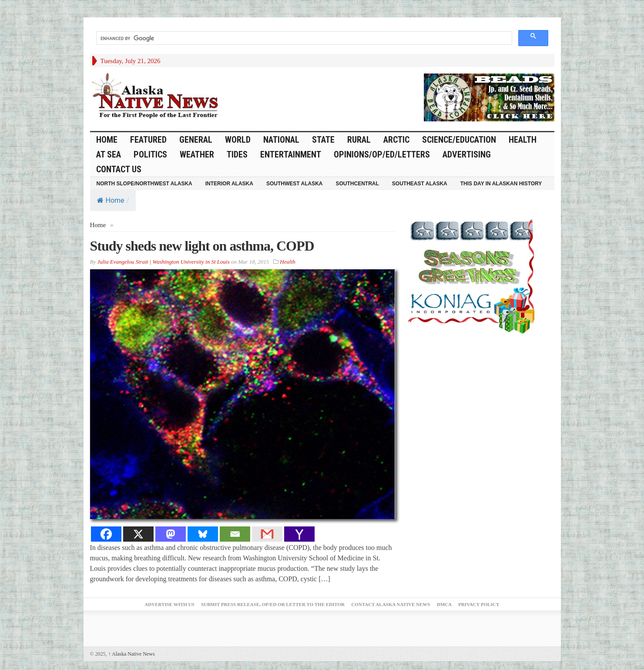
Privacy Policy (479, 604)
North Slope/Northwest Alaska (144, 184)
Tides (237, 154)
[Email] (235, 534)
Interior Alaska (229, 184)
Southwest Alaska (295, 184)
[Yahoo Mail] (299, 534)
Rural (359, 140)
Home (111, 200)
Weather (197, 154)
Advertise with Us (169, 604)
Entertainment (291, 154)
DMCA (444, 604)
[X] (138, 534)
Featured (148, 140)
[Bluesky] (203, 534)
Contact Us (119, 169)
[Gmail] (267, 534)
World (238, 140)
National (281, 140)
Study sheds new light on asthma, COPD (202, 246)
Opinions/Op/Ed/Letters (382, 154)
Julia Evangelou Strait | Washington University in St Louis (163, 262)
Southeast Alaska (420, 184)
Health (523, 140)
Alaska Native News (132, 654)
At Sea (109, 154)
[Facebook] (106, 534)
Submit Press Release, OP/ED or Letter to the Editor (273, 604)
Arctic (396, 140)
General (196, 140)
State (323, 140)
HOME (107, 140)
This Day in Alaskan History (501, 184)
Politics (150, 154)
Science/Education (459, 140)
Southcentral (357, 184)
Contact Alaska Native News (391, 604)
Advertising (467, 154)
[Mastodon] (171, 534)
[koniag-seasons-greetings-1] (473, 276)
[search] (303, 38)
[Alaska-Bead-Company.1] (489, 97)
